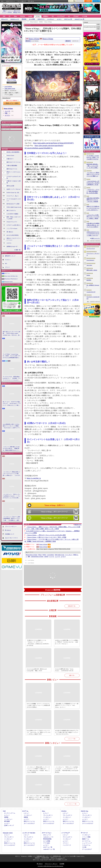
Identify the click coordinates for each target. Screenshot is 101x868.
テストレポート (68, 837)
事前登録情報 (47, 839)
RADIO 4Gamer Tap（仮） (13, 193)
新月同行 (89, 280)
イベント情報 (86, 837)
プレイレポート (48, 815)
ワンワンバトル (91, 248)
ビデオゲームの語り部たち (14, 225)
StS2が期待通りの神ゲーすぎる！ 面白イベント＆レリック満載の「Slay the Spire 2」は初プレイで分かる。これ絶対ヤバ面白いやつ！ (12, 426)
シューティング (87, 843)
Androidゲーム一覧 (79, 19)
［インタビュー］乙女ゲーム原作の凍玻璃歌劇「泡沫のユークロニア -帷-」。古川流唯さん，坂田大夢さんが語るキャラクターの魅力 (12, 519)
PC (10, 16)
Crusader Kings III (91, 292)
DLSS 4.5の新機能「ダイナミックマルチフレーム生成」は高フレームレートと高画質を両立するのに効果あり (38, 705)
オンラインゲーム (10, 813)
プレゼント (8, 260)
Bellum (88, 275)
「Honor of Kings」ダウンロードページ (54, 512)
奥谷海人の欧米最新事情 (13, 152)
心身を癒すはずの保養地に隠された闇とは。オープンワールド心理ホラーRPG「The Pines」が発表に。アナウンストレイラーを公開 (93, 225)
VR (53, 16)
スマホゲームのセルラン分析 (14, 177)
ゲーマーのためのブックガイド (14, 200)
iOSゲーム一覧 (68, 19)
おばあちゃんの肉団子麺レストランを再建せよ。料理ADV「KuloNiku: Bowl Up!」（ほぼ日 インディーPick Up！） (67, 642)
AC (69, 16)
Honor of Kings (12, 80)
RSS (2, 1)
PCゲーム (7, 273)
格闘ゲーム (86, 839)
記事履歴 (88, 1)
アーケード (84, 833)
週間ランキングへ (96, 238)
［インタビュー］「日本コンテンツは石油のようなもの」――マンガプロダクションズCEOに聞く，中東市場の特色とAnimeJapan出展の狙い (12, 496)
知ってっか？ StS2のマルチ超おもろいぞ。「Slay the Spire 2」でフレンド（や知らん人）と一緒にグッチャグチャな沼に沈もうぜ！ (12, 404)
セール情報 (32, 19)
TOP (4, 16)
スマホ (38, 16)
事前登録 (24, 19)
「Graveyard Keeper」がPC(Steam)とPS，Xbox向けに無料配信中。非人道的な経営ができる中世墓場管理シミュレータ (93, 183)
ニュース (7, 111)
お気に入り (80, 1)
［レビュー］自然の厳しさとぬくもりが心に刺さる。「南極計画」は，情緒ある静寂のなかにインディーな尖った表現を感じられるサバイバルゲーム (12, 449)
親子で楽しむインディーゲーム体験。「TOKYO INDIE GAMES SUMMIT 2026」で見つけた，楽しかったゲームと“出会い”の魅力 (12, 334)
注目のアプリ (41, 19)
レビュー (7, 815)
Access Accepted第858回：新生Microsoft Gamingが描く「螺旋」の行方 (37, 670)
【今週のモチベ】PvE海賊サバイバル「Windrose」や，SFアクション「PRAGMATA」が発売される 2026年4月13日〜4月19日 (38, 643)
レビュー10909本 (7, 13)
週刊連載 (7, 821)
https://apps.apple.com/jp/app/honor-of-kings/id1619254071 (53, 143)
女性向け (46, 16)
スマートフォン (47, 833)
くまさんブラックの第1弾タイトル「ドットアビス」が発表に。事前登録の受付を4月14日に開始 (93, 217)
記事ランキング (9, 825)
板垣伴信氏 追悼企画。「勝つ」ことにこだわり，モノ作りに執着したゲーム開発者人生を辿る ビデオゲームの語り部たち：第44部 (93, 166)
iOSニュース (4, 19)
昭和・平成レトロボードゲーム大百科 (14, 218)
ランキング (96, 1)
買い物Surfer (10, 232)
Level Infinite (8, 86)
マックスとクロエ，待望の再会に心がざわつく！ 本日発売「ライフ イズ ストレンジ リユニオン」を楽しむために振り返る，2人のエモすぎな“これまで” (12, 379)
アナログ (76, 16)
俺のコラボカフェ (11, 210)
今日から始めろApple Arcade (14, 207)
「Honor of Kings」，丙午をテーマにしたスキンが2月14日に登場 (46, 535)
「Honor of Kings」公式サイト (54, 505)
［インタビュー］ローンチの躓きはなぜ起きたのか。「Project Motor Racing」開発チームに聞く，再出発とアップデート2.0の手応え (67, 797)
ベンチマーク (67, 845)
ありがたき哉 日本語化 (13, 235)
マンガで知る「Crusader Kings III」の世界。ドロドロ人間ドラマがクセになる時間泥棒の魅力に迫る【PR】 (12, 356)
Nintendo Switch (9, 282)
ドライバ (7, 267)
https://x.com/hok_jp (34, 478)
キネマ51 (9, 243)
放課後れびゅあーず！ (12, 246)
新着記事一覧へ (72, 606)
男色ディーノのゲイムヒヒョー (14, 173)
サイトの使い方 (22, 1)
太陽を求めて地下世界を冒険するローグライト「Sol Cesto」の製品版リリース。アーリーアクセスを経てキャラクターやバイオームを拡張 (93, 200)
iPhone (40, 555)
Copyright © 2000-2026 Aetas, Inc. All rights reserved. (50, 866)
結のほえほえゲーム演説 (13, 204)
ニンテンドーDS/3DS (29, 833)
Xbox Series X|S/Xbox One (11, 276)
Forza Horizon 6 (90, 260)
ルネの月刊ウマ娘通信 (12, 214)
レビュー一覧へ (72, 739)
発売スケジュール (29, 821)
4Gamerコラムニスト (12, 222)
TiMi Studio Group (10, 88)
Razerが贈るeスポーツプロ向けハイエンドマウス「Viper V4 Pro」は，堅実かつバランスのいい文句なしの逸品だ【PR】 (38, 732)
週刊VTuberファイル (12, 169)
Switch (30, 16)
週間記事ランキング (10, 256)
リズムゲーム (86, 845)
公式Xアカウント (10, 1)
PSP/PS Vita (84, 811)
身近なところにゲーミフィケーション (14, 239)
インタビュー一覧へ (72, 804)
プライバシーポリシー (11, 526)
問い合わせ (31, 1)
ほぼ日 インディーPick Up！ (14, 189)
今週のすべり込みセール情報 (14, 182)
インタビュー (51, 19)
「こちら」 (60, 858)
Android (46, 557)
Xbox (15, 16)
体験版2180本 (17, 13)
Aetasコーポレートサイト (11, 538)
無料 (29, 557)
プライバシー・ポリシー (51, 864)
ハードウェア (61, 16)
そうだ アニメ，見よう (13, 196)
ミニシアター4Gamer (12, 228)
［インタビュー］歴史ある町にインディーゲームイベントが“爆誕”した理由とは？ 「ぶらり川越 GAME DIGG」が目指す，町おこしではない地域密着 (12, 474)
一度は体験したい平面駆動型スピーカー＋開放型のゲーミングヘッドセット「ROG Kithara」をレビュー (67, 705)
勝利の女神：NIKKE (92, 270)
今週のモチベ (10, 159)
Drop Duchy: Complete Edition (93, 298)
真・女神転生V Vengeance (93, 286)
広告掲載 (62, 864)
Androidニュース (15, 19)
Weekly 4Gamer (10, 155)
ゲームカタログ (87, 849)
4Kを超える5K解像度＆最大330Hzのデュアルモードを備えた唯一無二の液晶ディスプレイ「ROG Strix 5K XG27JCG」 (67, 732)
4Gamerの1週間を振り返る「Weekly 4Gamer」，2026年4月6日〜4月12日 (64, 670)
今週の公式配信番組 (12, 166)
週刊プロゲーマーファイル (14, 162)
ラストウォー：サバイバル (93, 254)
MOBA (44, 555)
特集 (6, 113)
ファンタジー (69, 555)
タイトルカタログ (29, 823)
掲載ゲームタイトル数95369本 (11, 11)
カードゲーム (86, 841)
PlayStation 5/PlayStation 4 (11, 279)
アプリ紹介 (47, 843)
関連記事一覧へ (78, 525)
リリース (52, 557)
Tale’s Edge (89, 265)
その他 (84, 847)
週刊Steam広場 (10, 186)
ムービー (59, 19)
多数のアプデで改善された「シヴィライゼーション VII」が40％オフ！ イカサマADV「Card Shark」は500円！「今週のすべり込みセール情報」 (93, 208)
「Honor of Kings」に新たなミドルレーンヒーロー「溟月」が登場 (46, 537)
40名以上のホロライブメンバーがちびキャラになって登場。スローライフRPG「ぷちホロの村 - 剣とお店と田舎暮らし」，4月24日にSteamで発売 (93, 234)
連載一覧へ (18, 250)
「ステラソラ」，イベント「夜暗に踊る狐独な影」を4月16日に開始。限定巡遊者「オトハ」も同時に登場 (93, 191)
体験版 (6, 817)
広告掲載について (10, 534)
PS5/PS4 (23, 16)
